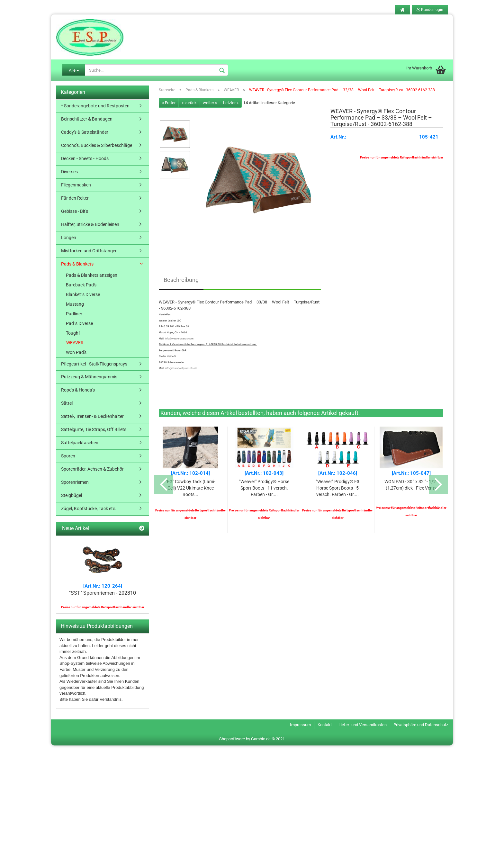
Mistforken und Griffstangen (89, 251)
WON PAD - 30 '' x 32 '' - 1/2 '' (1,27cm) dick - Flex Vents (411, 485)
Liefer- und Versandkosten (363, 725)
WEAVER (75, 343)
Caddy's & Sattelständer (85, 132)
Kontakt (325, 725)
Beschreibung (181, 280)
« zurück (189, 103)
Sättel (67, 403)
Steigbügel (72, 495)
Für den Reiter (75, 198)
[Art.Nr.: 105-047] (411, 473)
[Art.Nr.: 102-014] (190, 473)
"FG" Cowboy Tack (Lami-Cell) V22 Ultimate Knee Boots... (190, 488)
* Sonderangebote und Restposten (95, 106)
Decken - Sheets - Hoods (85, 158)
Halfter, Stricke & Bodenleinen (90, 224)
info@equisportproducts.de (181, 368)
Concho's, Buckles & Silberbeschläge (97, 145)
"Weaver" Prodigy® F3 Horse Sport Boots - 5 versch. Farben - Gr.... (338, 488)
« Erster (169, 103)
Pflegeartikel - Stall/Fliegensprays (94, 364)
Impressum (300, 725)
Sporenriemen (75, 482)
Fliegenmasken (76, 185)
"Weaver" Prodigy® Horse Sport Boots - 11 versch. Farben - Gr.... (264, 488)
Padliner (74, 314)
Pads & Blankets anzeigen (92, 275)
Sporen (68, 456)
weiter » (210, 103)
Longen (69, 238)
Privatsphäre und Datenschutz (421, 725)
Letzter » (231, 103)
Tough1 (73, 333)
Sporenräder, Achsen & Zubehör (92, 469)
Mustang (75, 304)
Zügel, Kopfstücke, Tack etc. (89, 509)
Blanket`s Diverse (83, 294)
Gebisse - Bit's (75, 211)
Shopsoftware (232, 739)
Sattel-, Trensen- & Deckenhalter (92, 416)
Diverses (69, 172)
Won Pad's (76, 352)
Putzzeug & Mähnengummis (89, 377)
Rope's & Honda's (78, 390)
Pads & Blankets (77, 264)
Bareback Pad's (81, 285)
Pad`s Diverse (79, 323)
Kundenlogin (430, 10)
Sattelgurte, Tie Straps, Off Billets (94, 429)
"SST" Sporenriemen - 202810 (103, 593)
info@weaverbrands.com (179, 339)
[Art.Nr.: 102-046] (338, 473)
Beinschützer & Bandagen (87, 119)
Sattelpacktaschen (80, 443)
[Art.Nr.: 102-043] (264, 473)
